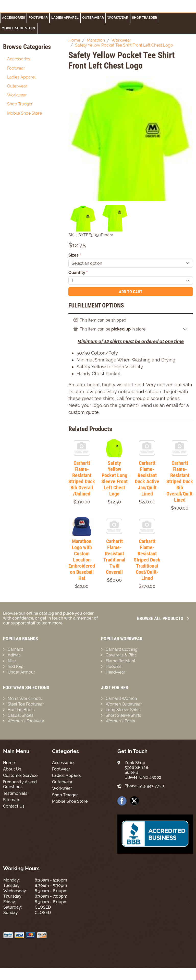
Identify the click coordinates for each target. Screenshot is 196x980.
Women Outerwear (124, 704)
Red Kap (16, 667)
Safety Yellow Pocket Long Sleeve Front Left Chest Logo (114, 478)
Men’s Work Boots (25, 698)
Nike (12, 661)
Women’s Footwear (26, 721)
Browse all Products (163, 618)
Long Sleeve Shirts (123, 710)
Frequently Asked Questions (20, 784)
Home (9, 763)
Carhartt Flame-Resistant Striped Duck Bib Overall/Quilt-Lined (180, 481)
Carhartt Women (121, 698)
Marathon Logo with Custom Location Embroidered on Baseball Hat (82, 560)
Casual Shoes (21, 715)
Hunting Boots (21, 710)
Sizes (75, 255)
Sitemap (11, 800)
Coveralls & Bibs (121, 655)
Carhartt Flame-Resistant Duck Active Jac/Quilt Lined (147, 478)
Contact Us (14, 806)
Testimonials (15, 793)
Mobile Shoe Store (19, 28)
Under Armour (21, 672)
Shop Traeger (145, 18)
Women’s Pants (120, 721)
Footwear (16, 68)
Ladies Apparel (65, 18)
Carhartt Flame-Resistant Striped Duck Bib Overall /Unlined (82, 478)
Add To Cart (131, 292)
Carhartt (15, 649)
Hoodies (114, 667)
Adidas (14, 655)
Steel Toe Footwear (26, 704)
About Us (12, 769)
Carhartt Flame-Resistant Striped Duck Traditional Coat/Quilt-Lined (147, 560)
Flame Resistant (120, 661)
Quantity (78, 273)
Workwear (118, 18)
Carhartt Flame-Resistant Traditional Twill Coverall (114, 557)
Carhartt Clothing (122, 649)
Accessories (14, 18)
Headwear (115, 672)
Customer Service (20, 775)
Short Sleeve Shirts (123, 715)
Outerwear (93, 18)
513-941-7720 (151, 786)
